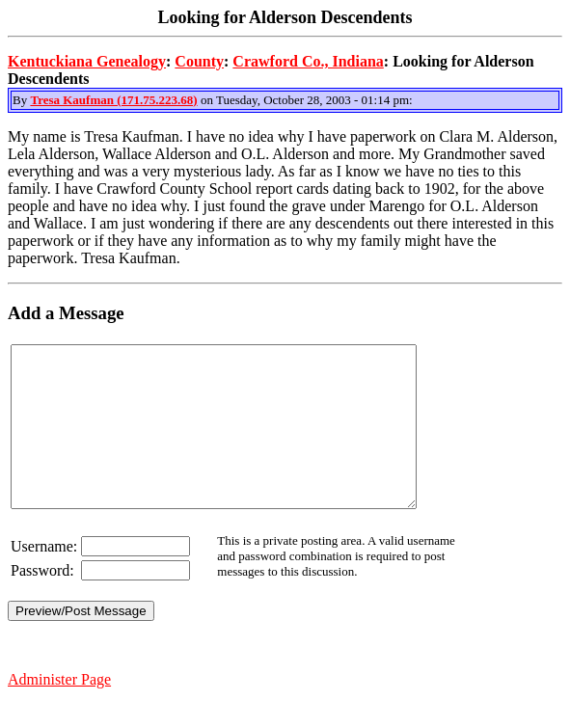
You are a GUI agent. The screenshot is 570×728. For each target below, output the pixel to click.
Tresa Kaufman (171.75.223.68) (113, 100)
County (199, 61)
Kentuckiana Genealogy (87, 61)
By (21, 100)
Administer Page (59, 711)
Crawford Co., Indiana (308, 61)
